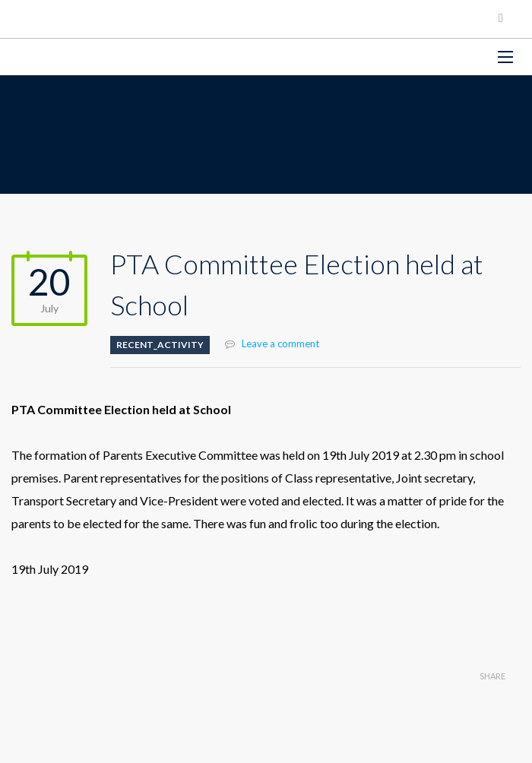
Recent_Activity (160, 345)
